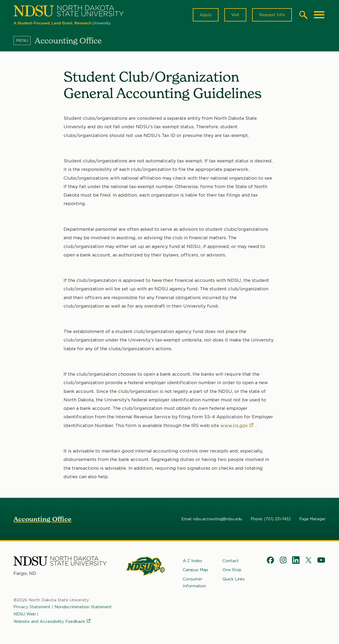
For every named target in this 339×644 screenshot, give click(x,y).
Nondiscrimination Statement (83, 607)
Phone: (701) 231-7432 (271, 519)
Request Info (272, 15)
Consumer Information (194, 583)
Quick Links (234, 579)
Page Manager (312, 519)
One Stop (232, 570)
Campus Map (195, 570)
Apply (206, 15)
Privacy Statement (32, 607)
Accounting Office (43, 519)
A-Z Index (193, 561)
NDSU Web (25, 614)
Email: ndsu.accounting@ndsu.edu (212, 519)
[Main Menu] (319, 15)
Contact (231, 561)
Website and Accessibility (52, 621)
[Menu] (24, 41)
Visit (235, 15)
